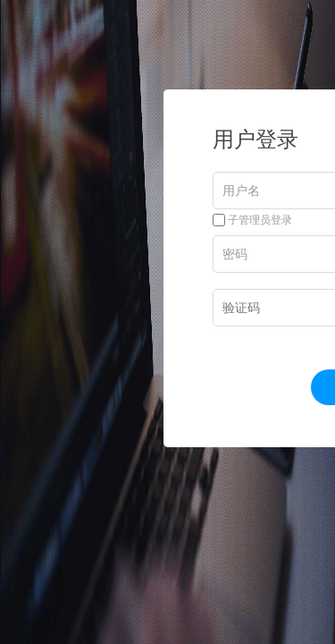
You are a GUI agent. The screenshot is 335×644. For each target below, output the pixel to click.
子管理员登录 (252, 220)
